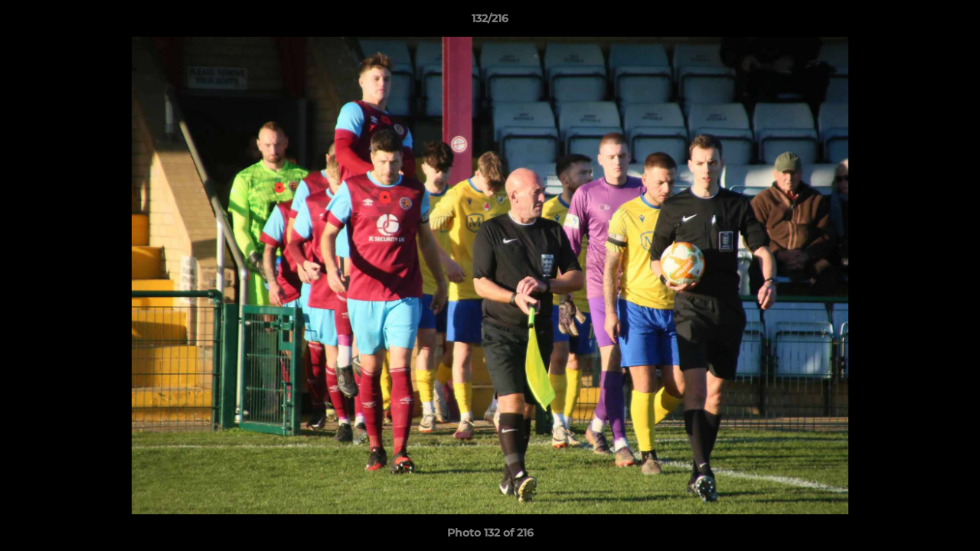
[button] (952, 22)
